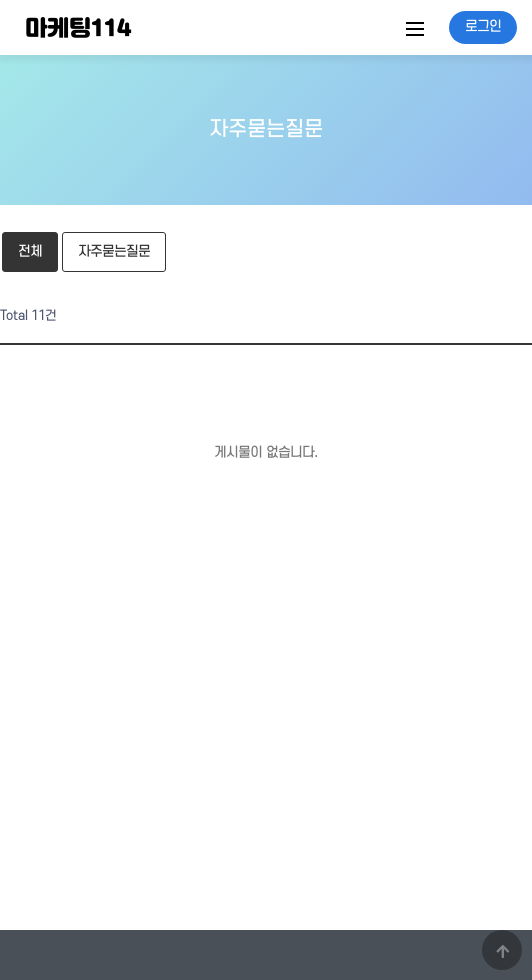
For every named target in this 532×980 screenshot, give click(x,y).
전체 (30, 251)
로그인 (483, 26)
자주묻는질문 (114, 251)
